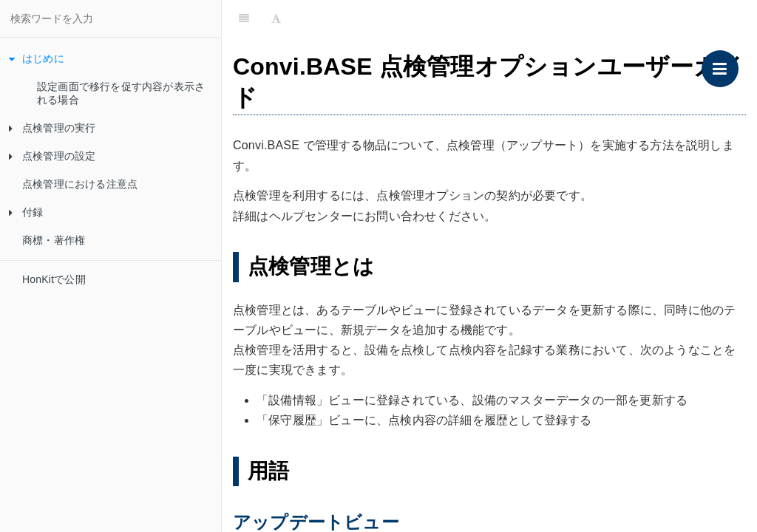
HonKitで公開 (54, 279)
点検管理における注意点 (80, 184)
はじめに (37, 58)
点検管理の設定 (52, 156)
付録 (26, 212)
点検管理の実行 (52, 128)
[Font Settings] (276, 18)
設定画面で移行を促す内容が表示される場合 (121, 93)
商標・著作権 (54, 240)
